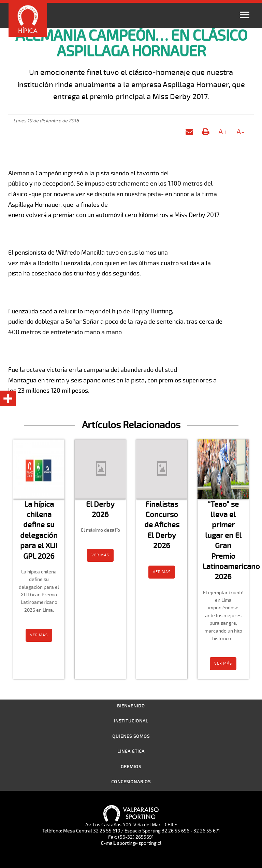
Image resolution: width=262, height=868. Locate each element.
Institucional (131, 721)
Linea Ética (131, 751)
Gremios (131, 767)
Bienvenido (131, 706)
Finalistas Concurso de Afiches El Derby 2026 (162, 525)
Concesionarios (131, 782)
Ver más (39, 635)
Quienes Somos (131, 736)
